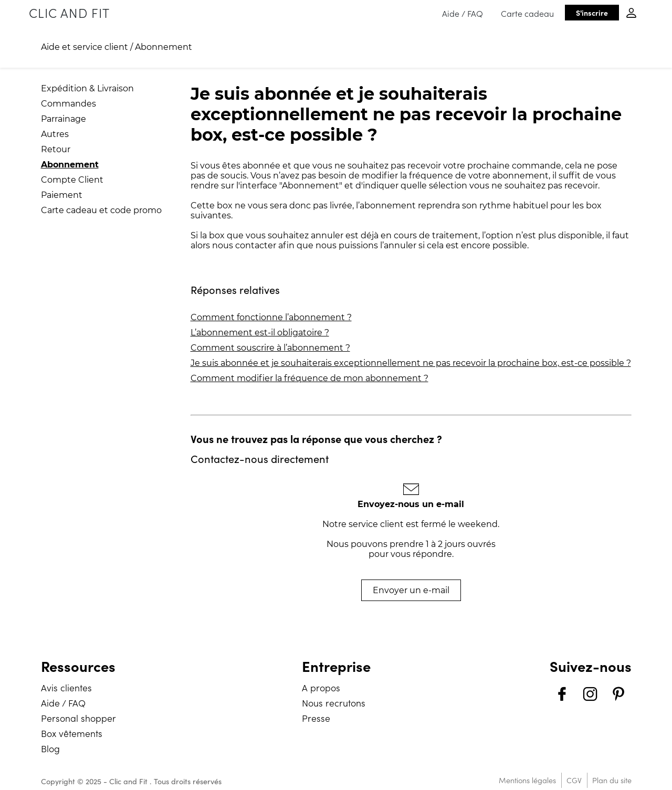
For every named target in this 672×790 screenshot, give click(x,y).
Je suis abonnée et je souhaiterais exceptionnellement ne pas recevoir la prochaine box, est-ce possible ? (411, 363)
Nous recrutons (334, 703)
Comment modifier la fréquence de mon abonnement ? (309, 378)
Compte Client (72, 180)
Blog (50, 748)
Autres (55, 134)
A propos (321, 687)
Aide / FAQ (463, 13)
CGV (574, 780)
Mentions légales (527, 780)
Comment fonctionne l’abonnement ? (271, 317)
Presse (316, 718)
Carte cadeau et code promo (101, 210)
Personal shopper (78, 718)
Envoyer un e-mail (411, 590)
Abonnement (164, 47)
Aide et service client (85, 47)
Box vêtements (72, 733)
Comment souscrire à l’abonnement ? (270, 348)
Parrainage (64, 119)
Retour (56, 149)
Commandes (69, 104)
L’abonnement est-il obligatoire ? (260, 333)
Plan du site (612, 780)
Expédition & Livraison (87, 88)
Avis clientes (66, 687)
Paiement (62, 195)
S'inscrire (592, 13)
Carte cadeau (527, 13)
